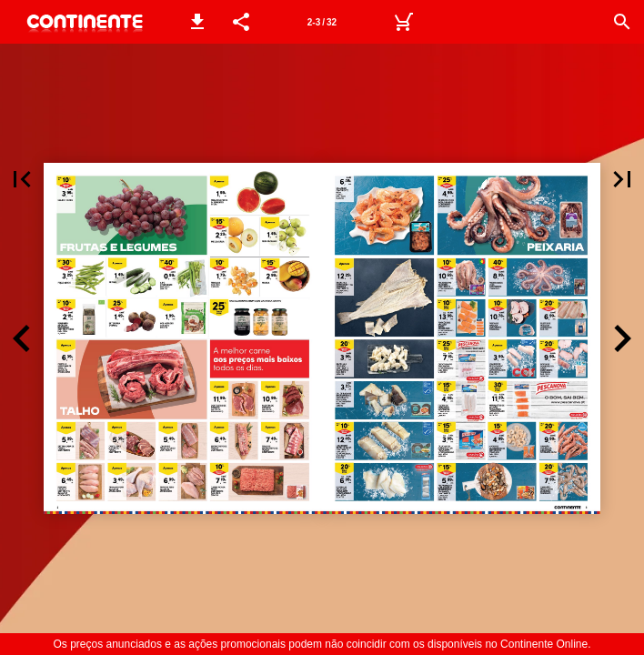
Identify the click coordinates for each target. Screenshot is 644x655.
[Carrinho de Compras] (403, 22)
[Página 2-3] (322, 22)
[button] (197, 22)
